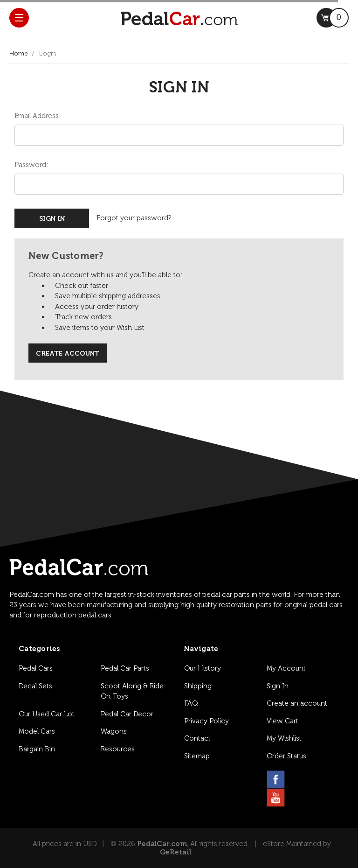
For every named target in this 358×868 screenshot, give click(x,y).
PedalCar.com (162, 844)
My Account (286, 668)
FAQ (191, 703)
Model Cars (37, 731)
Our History (203, 668)
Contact (197, 738)
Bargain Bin (37, 749)
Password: (31, 165)
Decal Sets (35, 686)
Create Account (68, 353)
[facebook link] (276, 780)
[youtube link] (276, 798)
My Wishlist (284, 738)
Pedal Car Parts (125, 668)
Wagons (114, 731)
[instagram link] (298, 780)
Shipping (198, 686)
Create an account (297, 703)
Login (48, 53)
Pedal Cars (36, 668)
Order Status (286, 756)
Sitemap (197, 756)
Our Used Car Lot (47, 714)
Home (19, 53)
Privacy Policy (207, 721)
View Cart (282, 721)
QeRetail (176, 852)
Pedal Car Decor (127, 714)
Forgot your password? (134, 218)
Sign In (278, 686)
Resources (118, 749)
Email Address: (38, 116)
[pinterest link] (320, 780)
